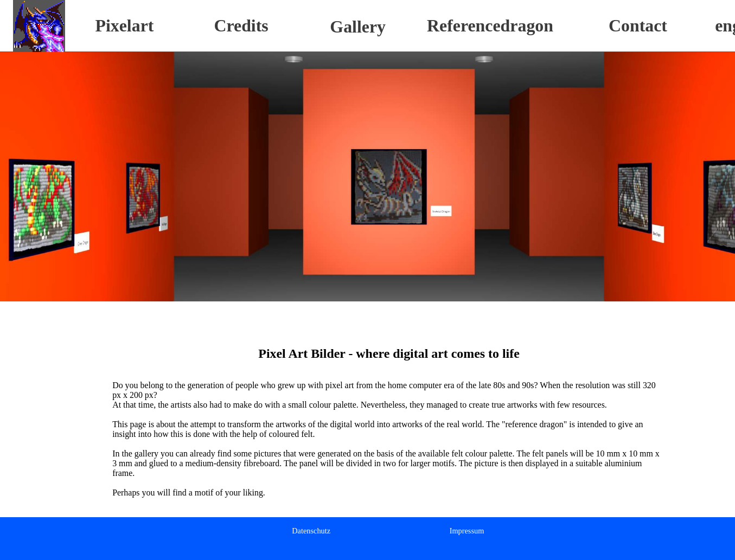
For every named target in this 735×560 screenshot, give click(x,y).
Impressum (467, 531)
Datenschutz (311, 531)
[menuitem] (311, 530)
